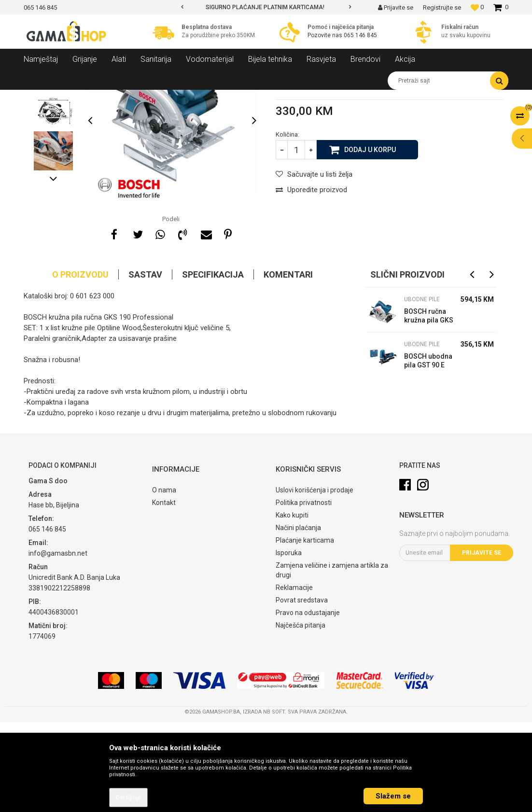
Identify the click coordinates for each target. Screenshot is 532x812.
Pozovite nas (326, 35)
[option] (266, 7)
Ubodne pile (176, 97)
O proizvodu (80, 364)
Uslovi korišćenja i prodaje (315, 580)
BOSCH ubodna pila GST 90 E (428, 450)
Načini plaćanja (298, 617)
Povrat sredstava (302, 690)
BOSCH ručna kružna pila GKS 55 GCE (429, 407)
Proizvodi (76, 97)
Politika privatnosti (304, 592)
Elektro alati (135, 97)
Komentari (288, 364)
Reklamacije (294, 677)
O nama (164, 580)
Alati (104, 97)
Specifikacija (213, 364)
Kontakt (164, 592)
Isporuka (289, 643)
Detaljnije (128, 798)
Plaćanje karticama (305, 630)
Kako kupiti (292, 605)
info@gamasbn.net (58, 643)
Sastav (145, 364)
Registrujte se (442, 7)
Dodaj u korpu (370, 239)
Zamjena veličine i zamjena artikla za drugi (332, 660)
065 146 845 (360, 35)
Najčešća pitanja (301, 715)
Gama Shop (39, 97)
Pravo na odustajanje (308, 702)
